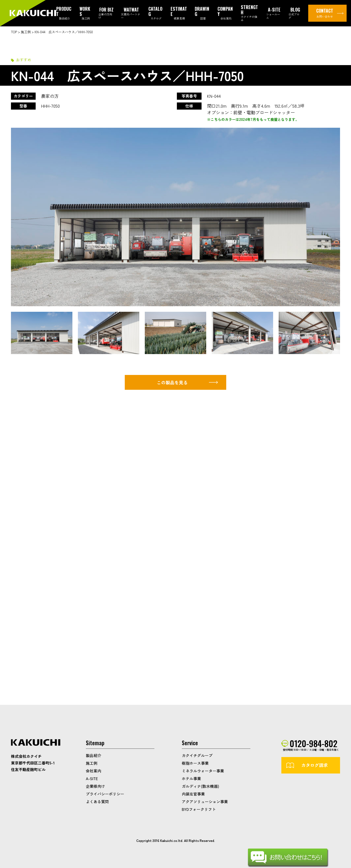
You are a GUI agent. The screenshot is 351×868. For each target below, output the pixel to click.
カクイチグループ (197, 755)
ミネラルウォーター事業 (203, 771)
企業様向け (95, 786)
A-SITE (92, 778)
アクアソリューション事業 (205, 802)
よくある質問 (97, 802)
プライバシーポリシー (105, 794)
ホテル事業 (191, 778)
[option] (175, 217)
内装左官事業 (193, 794)
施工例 (92, 763)
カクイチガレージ (33, 13)
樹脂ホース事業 (195, 763)
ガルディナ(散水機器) (200, 786)
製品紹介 (94, 755)
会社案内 (94, 771)
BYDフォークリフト (199, 809)
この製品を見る (172, 382)
